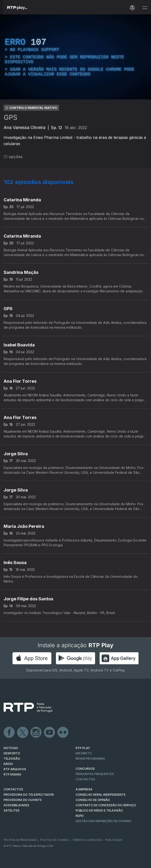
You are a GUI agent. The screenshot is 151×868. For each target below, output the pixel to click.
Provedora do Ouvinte (23, 800)
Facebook (9, 733)
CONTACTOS (13, 789)
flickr (63, 733)
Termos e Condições (87, 840)
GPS (10, 117)
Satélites (12, 810)
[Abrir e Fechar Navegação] (145, 8)
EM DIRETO (84, 753)
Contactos (85, 779)
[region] (75, 57)
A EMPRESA (84, 789)
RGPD (80, 816)
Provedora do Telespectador (29, 795)
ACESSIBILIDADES (16, 805)
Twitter (23, 733)
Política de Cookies (54, 840)
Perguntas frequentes (95, 774)
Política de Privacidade (20, 840)
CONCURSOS (85, 769)
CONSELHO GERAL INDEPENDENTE (101, 795)
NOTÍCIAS (11, 748)
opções (13, 157)
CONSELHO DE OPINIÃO (93, 800)
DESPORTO (12, 753)
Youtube (50, 733)
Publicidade (114, 840)
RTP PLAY (83, 748)
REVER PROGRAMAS (90, 759)
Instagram (36, 733)
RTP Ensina (12, 774)
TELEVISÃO (12, 759)
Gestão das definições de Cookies (103, 821)
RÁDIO (8, 764)
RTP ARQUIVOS (15, 769)
